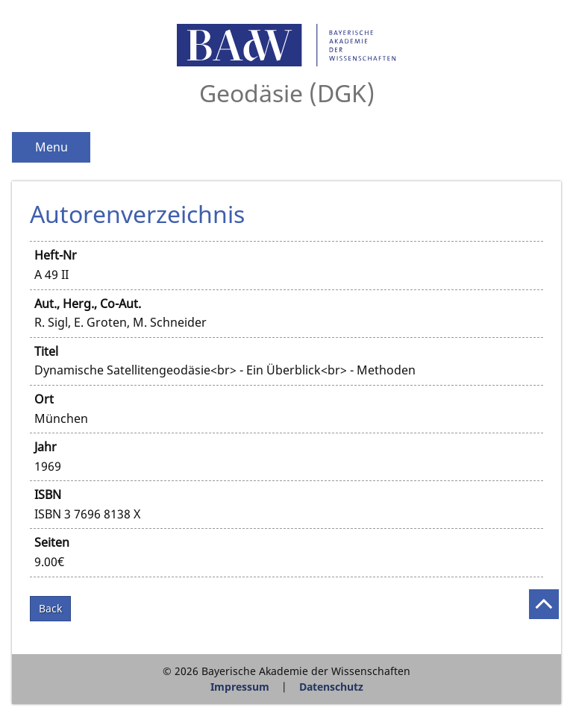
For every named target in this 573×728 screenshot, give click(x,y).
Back (50, 608)
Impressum (240, 687)
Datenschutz (331, 687)
